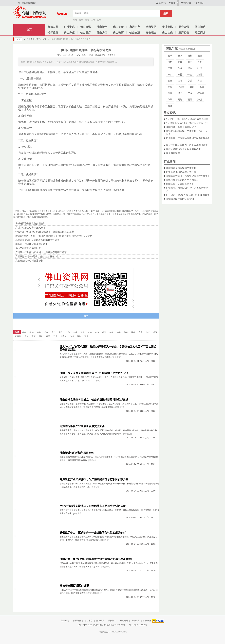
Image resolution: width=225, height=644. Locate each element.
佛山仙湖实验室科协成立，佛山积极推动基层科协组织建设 (94, 400)
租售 (170, 62)
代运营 (181, 87)
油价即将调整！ (174, 153)
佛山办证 (69, 33)
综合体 (201, 93)
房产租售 (184, 33)
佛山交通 (135, 33)
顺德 (81, 20)
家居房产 (135, 27)
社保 (200, 68)
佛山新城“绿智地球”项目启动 (77, 453)
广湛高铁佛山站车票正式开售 (181, 172)
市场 (170, 100)
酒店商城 (200, 33)
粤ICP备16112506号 (138, 625)
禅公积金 (151, 33)
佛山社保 (167, 33)
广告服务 (147, 621)
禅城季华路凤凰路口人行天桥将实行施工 (187, 145)
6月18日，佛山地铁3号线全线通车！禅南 (187, 119)
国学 (170, 56)
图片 (170, 93)
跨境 (200, 100)
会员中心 (161, 3)
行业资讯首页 (31, 39)
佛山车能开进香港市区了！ (180, 184)
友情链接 (135, 621)
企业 (180, 68)
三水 (93, 20)
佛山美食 (118, 27)
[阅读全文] (117, 357)
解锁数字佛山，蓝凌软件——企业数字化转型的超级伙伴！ (94, 533)
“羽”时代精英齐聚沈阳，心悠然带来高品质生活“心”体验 (93, 506)
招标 (190, 56)
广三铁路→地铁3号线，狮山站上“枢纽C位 (188, 195)
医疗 (180, 81)
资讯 (180, 56)
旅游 (200, 74)
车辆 (202, 87)
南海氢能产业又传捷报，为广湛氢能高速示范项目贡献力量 (94, 479)
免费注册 (32, 3)
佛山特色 (102, 27)
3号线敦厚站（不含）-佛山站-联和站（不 (187, 123)
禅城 (75, 20)
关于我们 (65, 621)
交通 (43, 39)
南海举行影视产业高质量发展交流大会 (82, 426)
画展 (190, 100)
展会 (200, 62)
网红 (180, 100)
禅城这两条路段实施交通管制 (181, 168)
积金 (190, 68)
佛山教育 (118, 33)
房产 (190, 62)
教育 (180, 74)
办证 (200, 81)
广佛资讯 (69, 27)
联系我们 (77, 621)
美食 (180, 62)
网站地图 (124, 621)
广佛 (170, 68)
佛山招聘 (200, 27)
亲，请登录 (23, 3)
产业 (190, 93)
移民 (180, 93)
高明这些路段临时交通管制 (180, 199)
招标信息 (53, 33)
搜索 (166, 13)
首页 (29, 29)
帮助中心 (89, 621)
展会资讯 (184, 27)
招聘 (200, 56)
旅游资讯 (151, 27)
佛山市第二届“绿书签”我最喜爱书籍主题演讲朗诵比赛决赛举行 (97, 559)
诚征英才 (112, 621)
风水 (192, 87)
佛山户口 (102, 33)
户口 (170, 74)
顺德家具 (53, 27)
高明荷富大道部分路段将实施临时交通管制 (188, 176)
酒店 (170, 81)
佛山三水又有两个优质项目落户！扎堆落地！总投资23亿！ (94, 373)
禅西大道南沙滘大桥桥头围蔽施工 (183, 149)
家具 (170, 106)
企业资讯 (167, 27)
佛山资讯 (86, 27)
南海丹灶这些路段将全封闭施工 (182, 180)
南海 (87, 20)
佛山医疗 (86, 33)
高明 (99, 20)
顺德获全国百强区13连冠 (74, 586)
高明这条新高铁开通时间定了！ (182, 127)
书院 (170, 87)
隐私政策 (100, 621)
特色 (190, 74)
